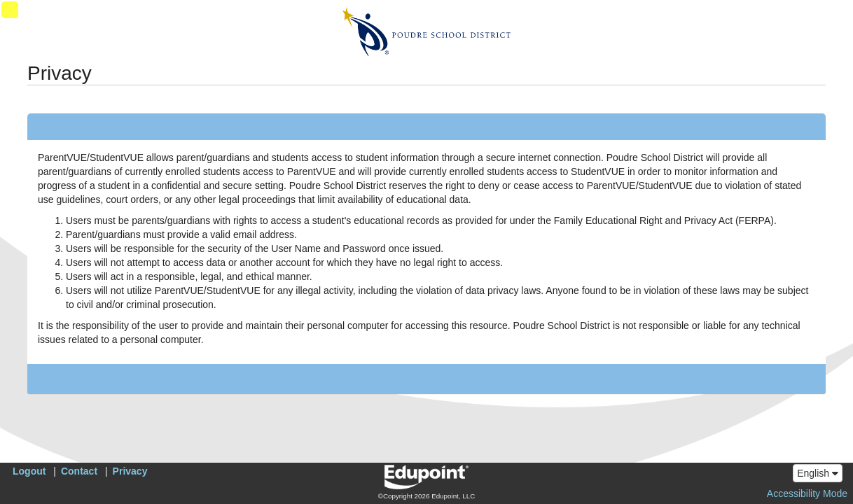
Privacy (130, 471)
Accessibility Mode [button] (807, 493)
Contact (79, 471)
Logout (29, 471)
